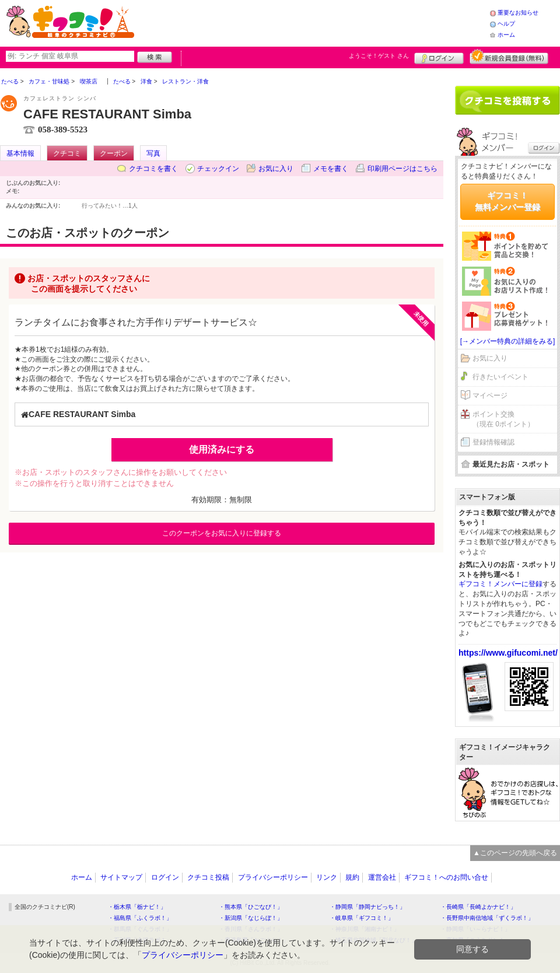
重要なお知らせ (518, 13)
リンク (327, 877)
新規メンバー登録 (509, 57)
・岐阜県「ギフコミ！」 (362, 918)
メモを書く (331, 169)
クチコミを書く (153, 169)
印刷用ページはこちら (402, 169)
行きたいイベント (501, 377)
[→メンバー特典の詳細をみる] (508, 341)
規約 (352, 877)
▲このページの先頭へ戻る (515, 853)
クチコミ (67, 153)
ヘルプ (506, 24)
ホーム (506, 35)
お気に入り (276, 169)
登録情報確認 (494, 442)
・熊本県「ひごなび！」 (251, 907)
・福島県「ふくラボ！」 (140, 918)
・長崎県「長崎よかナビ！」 (478, 907)
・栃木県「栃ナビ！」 (137, 907)
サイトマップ (121, 877)
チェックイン (218, 169)
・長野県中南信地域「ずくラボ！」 (487, 918)
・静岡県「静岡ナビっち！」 (367, 907)
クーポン (114, 153)
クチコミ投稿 (208, 877)
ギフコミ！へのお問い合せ (446, 877)
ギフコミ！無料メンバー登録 (508, 201)
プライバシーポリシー (273, 877)
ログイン (439, 57)
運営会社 (382, 877)
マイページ (490, 395)
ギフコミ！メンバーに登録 (501, 584)
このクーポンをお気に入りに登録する (222, 533)
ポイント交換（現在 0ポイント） (503, 419)
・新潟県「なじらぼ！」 (251, 918)
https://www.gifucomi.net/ (508, 653)
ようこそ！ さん (379, 56)
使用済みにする (222, 449)
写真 (153, 153)
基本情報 (20, 153)
